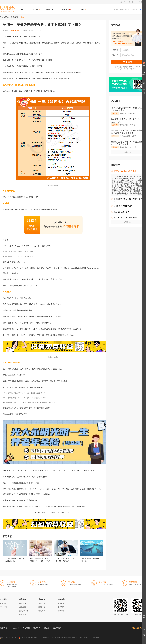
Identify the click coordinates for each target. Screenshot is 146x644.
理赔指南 (42, 603)
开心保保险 (4, 17)
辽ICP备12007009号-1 (8, 638)
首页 (23, 9)
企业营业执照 (95, 638)
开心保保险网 (7, 9)
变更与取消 (23, 611)
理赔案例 (42, 611)
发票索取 (61, 603)
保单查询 (23, 603)
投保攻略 (15, 17)
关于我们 (3, 628)
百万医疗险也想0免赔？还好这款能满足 (15, 553)
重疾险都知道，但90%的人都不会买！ (92, 553)
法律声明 (37, 628)
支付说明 (3, 607)
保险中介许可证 (84, 638)
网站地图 (26, 628)
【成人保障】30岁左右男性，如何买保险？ (66, 553)
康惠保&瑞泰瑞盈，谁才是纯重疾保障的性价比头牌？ (40, 553)
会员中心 (122, 2)
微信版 (47, 628)
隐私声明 (61, 611)
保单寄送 (23, 614)
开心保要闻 (15, 628)
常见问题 (61, 607)
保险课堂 (66, 9)
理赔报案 (42, 607)
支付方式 (3, 603)
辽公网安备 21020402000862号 (29, 638)
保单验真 (23, 607)
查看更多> (127, 152)
